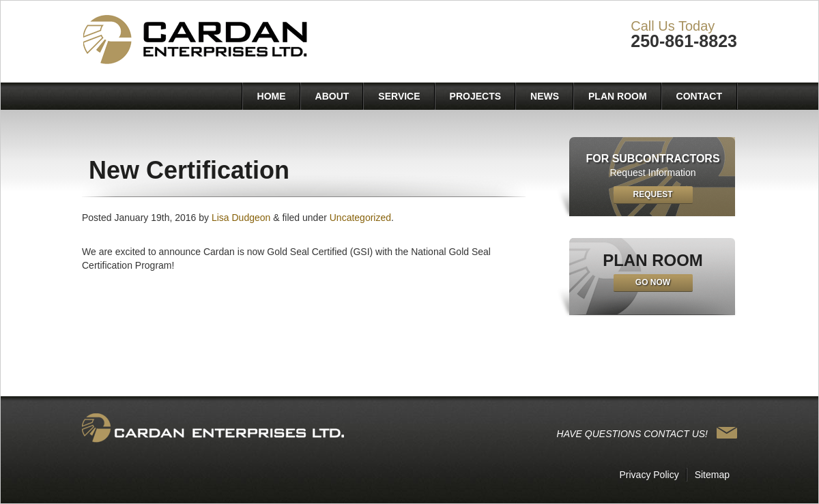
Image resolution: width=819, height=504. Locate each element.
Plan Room (618, 96)
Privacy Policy (649, 475)
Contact (699, 96)
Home (272, 96)
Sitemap (712, 475)
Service (399, 96)
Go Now (653, 282)
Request (652, 194)
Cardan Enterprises (198, 41)
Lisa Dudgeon (241, 218)
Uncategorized (360, 218)
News (545, 96)
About (332, 96)
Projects (475, 96)
